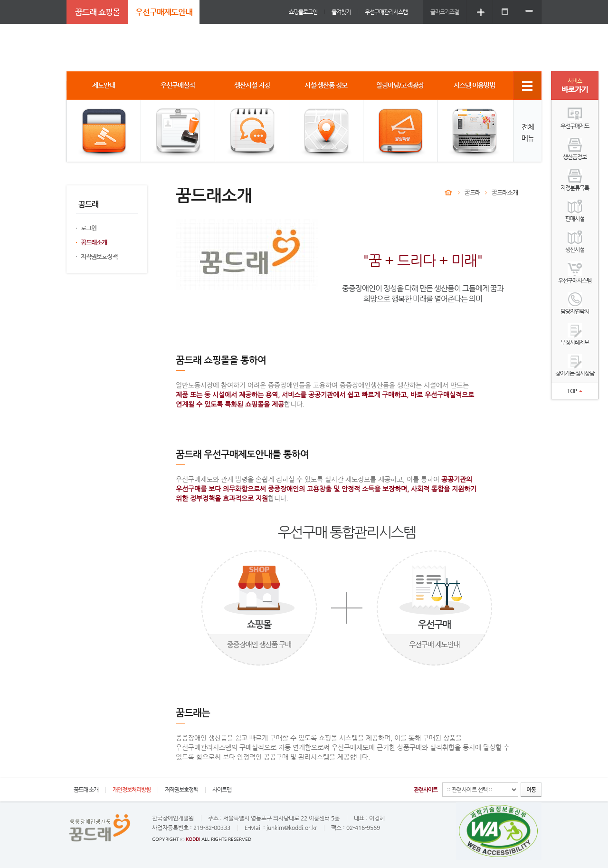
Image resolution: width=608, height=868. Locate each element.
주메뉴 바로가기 (0, 0)
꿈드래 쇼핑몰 (97, 12)
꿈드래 (472, 192)
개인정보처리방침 (132, 790)
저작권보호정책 (99, 256)
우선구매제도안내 (164, 12)
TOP (575, 391)
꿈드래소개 (94, 242)
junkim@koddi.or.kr (292, 828)
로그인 (89, 228)
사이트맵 (222, 790)
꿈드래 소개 (86, 790)
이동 (531, 790)
